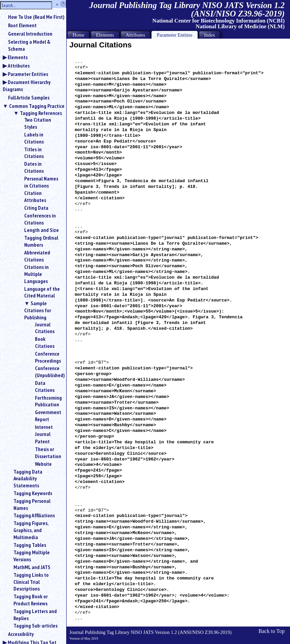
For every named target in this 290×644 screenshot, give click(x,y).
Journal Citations (45, 328)
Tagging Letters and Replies (35, 615)
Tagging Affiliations (34, 515)
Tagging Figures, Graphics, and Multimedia (31, 530)
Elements (18, 57)
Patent (42, 441)
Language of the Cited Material (42, 292)
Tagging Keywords (33, 493)
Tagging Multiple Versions (32, 556)
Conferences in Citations (40, 219)
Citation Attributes (35, 196)
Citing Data (36, 208)
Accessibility (21, 634)
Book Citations (45, 342)
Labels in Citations (34, 138)
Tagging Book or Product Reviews (31, 600)
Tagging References (41, 113)
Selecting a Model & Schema (29, 45)
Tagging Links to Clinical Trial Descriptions (31, 582)
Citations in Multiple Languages (36, 274)
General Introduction (30, 34)
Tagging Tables (30, 545)
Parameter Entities (28, 74)
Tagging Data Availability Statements (28, 479)
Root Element (22, 25)
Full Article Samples (29, 97)
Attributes (19, 66)
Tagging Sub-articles (35, 626)
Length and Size (42, 230)
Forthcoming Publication (48, 401)
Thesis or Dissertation (48, 453)
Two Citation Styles (38, 123)
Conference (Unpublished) (48, 372)
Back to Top (272, 631)
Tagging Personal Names (32, 504)
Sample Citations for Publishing (38, 310)
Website (43, 464)
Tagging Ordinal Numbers (41, 241)
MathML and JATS (32, 567)
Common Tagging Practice (37, 106)
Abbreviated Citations (37, 256)
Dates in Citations (34, 167)
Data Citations (45, 386)
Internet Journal (44, 430)
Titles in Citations (34, 153)
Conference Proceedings (48, 357)
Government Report (48, 416)
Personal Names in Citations (41, 182)
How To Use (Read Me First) (36, 17)
